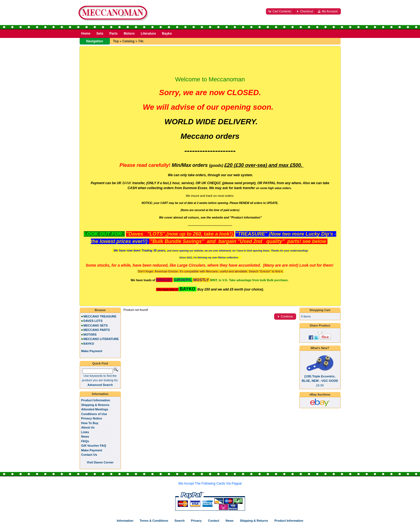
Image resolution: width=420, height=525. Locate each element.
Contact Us (89, 455)
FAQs (85, 441)
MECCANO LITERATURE (101, 339)
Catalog (129, 41)
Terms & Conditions (154, 521)
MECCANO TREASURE (100, 316)
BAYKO (89, 344)
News (85, 436)
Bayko (167, 34)
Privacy (196, 521)
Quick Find (100, 363)
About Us (88, 427)
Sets (100, 34)
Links (85, 432)
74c (141, 41)
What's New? (320, 348)
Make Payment (92, 450)
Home (86, 34)
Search (180, 521)
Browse (100, 310)
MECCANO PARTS (97, 330)
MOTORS (90, 335)
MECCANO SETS (96, 325)
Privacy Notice (92, 418)
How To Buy (90, 423)
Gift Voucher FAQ (94, 446)
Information (100, 394)
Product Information (96, 400)
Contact (214, 521)
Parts (113, 34)
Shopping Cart (320, 310)
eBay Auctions (320, 394)
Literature (148, 34)
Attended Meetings (95, 409)
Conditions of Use (94, 414)
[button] (280, 11)
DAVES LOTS (93, 321)
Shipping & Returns (95, 405)
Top (116, 41)
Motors (129, 34)
